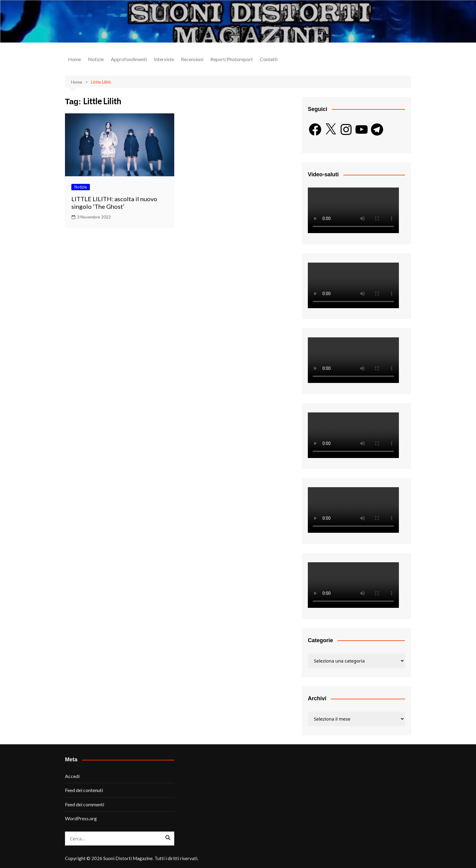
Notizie (96, 59)
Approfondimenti (129, 59)
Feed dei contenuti (84, 790)
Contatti (269, 59)
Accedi (72, 776)
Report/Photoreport (232, 59)
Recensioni (192, 59)
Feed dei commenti (85, 804)
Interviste (164, 59)
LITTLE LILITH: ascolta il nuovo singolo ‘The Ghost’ (114, 203)
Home (75, 59)
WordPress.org (81, 818)
